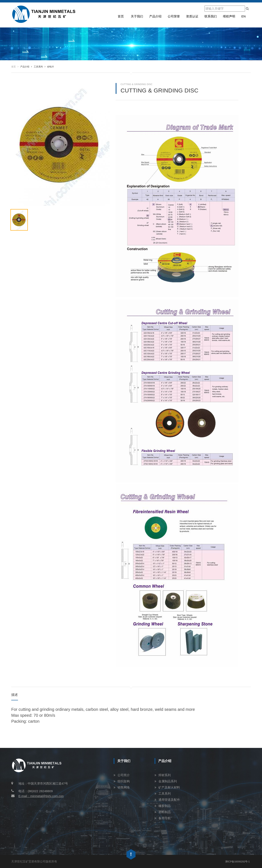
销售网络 (124, 787)
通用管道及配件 (169, 800)
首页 (121, 16)
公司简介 (124, 775)
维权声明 (229, 16)
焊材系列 (165, 775)
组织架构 (124, 781)
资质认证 (192, 16)
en (243, 16)
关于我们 (137, 16)
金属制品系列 (168, 781)
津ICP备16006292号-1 (237, 862)
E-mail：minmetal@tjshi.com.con (37, 796)
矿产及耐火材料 (169, 787)
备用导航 (165, 818)
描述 (15, 695)
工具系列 (165, 793)
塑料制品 (165, 812)
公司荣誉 (174, 16)
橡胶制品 (165, 806)
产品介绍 (155, 16)
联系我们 (211, 16)
